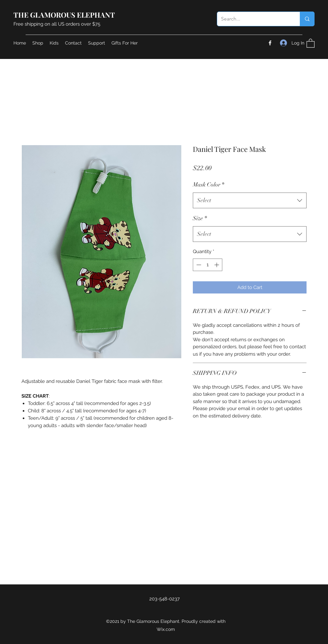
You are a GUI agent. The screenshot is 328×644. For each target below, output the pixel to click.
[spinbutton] (208, 265)
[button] (311, 43)
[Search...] (254, 19)
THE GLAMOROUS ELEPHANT (64, 15)
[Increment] (217, 265)
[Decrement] (198, 265)
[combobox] (250, 201)
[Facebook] (270, 43)
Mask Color (209, 185)
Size (200, 218)
